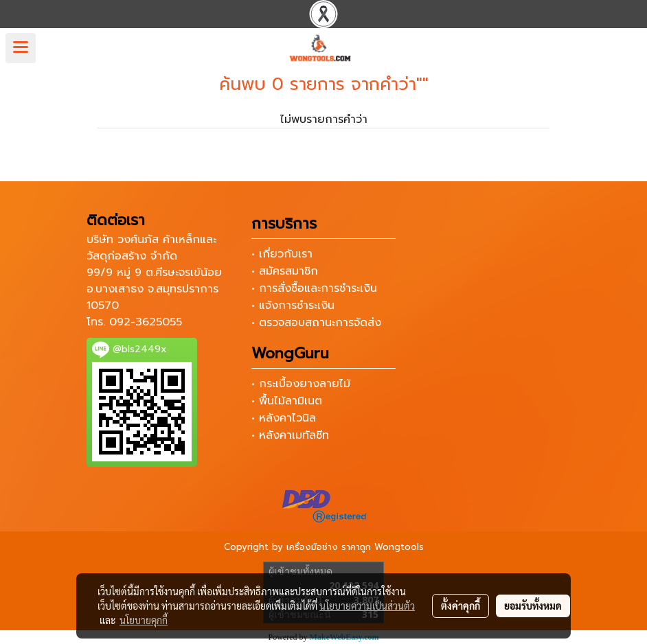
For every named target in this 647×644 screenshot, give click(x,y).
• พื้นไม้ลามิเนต (287, 401)
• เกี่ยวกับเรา (282, 254)
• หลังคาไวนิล (284, 418)
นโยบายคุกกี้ (144, 620)
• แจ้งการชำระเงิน (293, 306)
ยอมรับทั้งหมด (533, 606)
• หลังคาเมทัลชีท (290, 435)
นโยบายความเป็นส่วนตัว (367, 606)
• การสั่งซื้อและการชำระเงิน (314, 288)
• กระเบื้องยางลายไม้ (301, 384)
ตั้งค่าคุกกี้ (461, 606)
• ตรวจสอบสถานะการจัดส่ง (316, 323)
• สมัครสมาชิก (285, 271)
